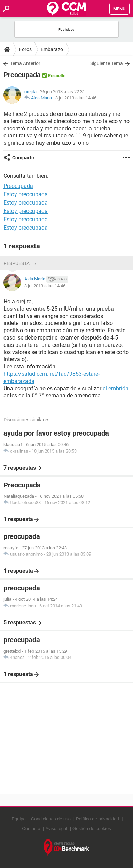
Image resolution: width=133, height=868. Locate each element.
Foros (25, 49)
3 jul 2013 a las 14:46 (76, 98)
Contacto (31, 829)
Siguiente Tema (107, 63)
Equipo (18, 819)
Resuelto (57, 76)
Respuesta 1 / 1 (22, 263)
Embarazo (52, 49)
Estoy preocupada (26, 194)
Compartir (23, 158)
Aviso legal (56, 829)
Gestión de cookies (92, 829)
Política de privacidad (97, 819)
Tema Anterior (25, 63)
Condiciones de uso (51, 819)
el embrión (116, 388)
